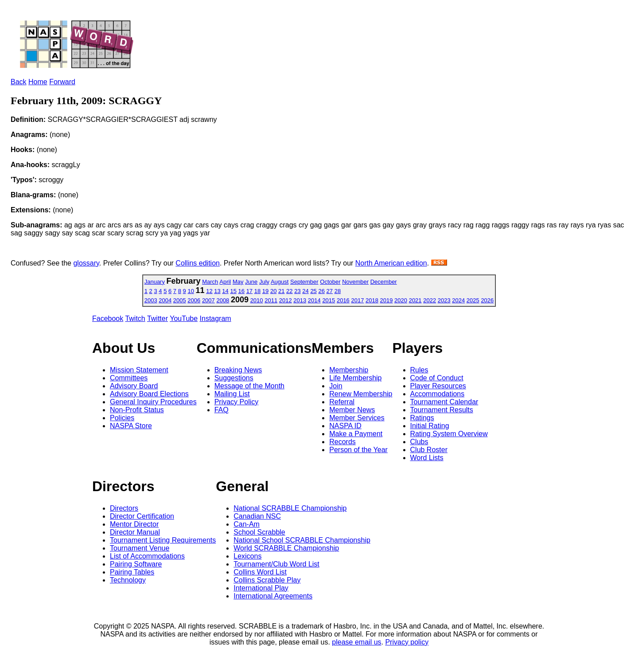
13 (217, 291)
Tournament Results (442, 410)
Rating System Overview (449, 434)
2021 (415, 300)
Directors (124, 508)
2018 (372, 300)
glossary (86, 263)
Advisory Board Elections (149, 394)
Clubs (419, 442)
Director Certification (142, 516)
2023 (444, 300)
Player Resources (438, 386)
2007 (208, 300)
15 (233, 291)
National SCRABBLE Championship (290, 508)
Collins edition (198, 263)
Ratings (422, 418)
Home (38, 82)
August (280, 282)
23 (297, 291)
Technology (128, 580)
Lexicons (247, 556)
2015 (329, 300)
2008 (223, 300)
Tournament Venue (140, 548)
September (304, 282)
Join (336, 386)
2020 (401, 300)
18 (257, 291)
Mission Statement (139, 370)
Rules (419, 370)
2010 (257, 300)
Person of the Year (358, 450)
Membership (349, 370)
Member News (352, 410)
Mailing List (232, 394)
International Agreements (273, 596)
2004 (165, 300)
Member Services (357, 418)
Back (19, 82)
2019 (387, 300)
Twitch (135, 318)
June (251, 282)
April (225, 282)
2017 (357, 300)
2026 (487, 300)
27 (330, 291)
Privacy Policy (237, 402)
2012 (286, 300)
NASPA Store (131, 426)
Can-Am (247, 524)
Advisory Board (134, 386)
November (355, 282)
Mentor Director (134, 524)
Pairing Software (136, 564)
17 (249, 291)
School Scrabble (259, 532)
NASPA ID (345, 426)
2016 (343, 300)
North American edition (391, 263)
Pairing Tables (132, 572)
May (238, 282)
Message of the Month (249, 386)
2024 (458, 300)
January (155, 282)
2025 (473, 300)
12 (209, 291)
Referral (342, 402)
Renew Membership (361, 394)
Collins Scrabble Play (267, 580)
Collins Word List (260, 572)
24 (305, 291)
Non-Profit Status (137, 410)
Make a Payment (356, 434)
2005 (180, 300)
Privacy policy (407, 642)
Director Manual (135, 532)
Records (342, 442)
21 (281, 291)
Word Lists (427, 458)
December (384, 282)
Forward (62, 82)
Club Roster (429, 450)
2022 (430, 300)
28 (338, 291)
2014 (314, 300)
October (330, 282)
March (210, 282)
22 (289, 291)
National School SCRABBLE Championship (302, 540)
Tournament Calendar (444, 402)
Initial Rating (430, 426)
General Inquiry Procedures (153, 402)
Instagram (216, 318)
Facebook (108, 318)
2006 (194, 300)
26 (321, 291)
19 (265, 291)
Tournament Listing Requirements (163, 540)
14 (225, 291)
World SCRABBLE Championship (286, 548)
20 (273, 291)
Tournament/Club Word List (276, 564)
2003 (151, 300)
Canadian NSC (257, 516)
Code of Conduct (437, 378)
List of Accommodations (147, 556)
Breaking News (238, 370)
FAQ (222, 410)
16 (241, 291)
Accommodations (438, 394)
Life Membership (355, 378)
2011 (271, 300)
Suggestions (234, 378)
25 (313, 291)
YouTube (184, 318)
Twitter (158, 318)
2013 (300, 300)
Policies (122, 418)
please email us (356, 642)
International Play (261, 588)
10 (191, 291)
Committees (129, 378)
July (264, 282)
